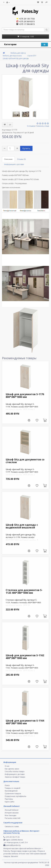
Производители (11, 791)
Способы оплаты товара (15, 772)
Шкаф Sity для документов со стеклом (25, 461)
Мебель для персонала (12, 56)
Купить (26, 148)
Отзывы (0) (21, 159)
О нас (7, 766)
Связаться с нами (12, 826)
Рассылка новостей (13, 818)
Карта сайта (10, 802)
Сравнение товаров (13, 794)
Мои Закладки (11, 815)
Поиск (7, 785)
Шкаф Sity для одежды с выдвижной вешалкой (22, 526)
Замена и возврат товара (15, 777)
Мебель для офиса (18, 53)
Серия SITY (32, 56)
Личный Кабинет (12, 810)
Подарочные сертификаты (16, 796)
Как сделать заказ (12, 769)
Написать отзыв (43, 126)
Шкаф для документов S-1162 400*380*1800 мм (25, 657)
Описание (8, 159)
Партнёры (9, 799)
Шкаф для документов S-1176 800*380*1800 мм (25, 396)
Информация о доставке (14, 164)
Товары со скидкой (13, 788)
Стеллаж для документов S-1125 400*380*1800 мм (24, 591)
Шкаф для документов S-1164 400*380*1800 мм (25, 722)
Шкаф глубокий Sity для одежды (16, 58)
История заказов (12, 813)
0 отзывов (31, 126)
